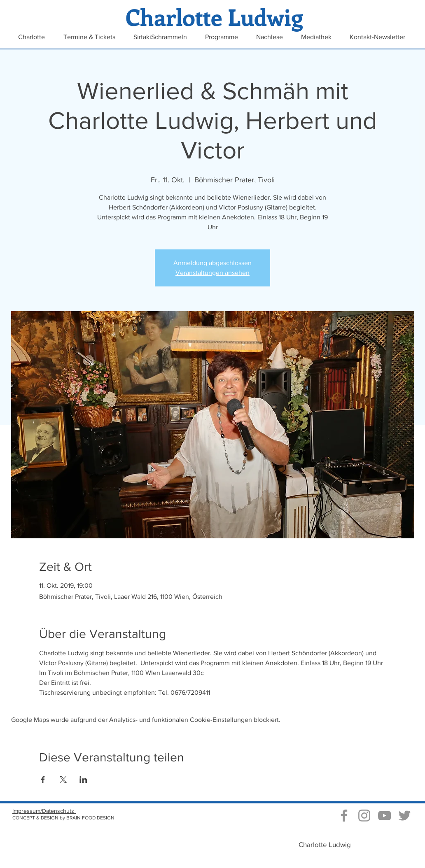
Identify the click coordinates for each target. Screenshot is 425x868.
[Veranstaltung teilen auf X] (63, 780)
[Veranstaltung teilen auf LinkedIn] (83, 780)
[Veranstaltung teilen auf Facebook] (43, 780)
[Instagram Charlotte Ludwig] (364, 816)
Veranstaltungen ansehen (212, 273)
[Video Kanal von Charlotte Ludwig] (384, 816)
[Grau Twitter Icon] (405, 816)
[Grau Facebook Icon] (344, 816)
